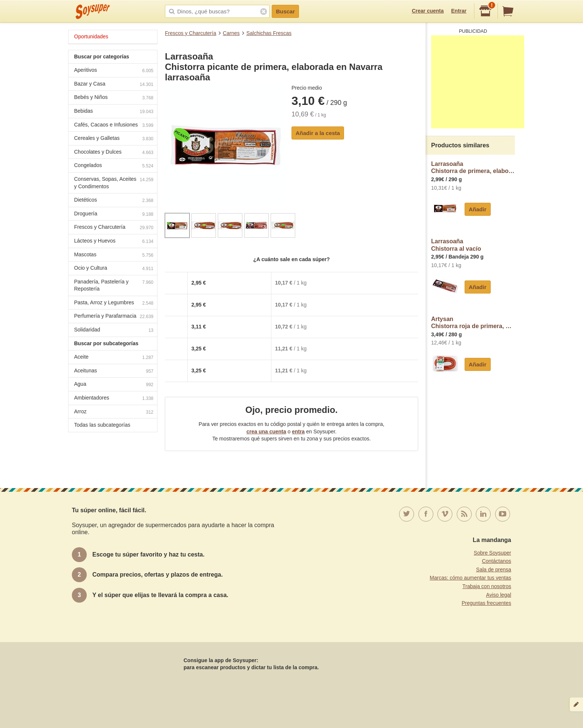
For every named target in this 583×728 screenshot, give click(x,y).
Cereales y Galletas (114, 139)
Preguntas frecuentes (486, 603)
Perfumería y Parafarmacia (114, 317)
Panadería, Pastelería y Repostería (114, 285)
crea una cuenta (266, 432)
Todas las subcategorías (102, 425)
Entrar (459, 11)
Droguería (114, 214)
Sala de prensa (494, 570)
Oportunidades (91, 36)
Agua (114, 385)
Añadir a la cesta (318, 133)
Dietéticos (114, 201)
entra (298, 432)
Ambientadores (114, 399)
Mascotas (114, 255)
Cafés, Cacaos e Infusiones (114, 126)
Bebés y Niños (114, 98)
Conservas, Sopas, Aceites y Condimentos (114, 183)
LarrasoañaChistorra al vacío (456, 245)
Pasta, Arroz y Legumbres (114, 303)
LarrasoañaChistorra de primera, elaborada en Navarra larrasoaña (473, 168)
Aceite (114, 358)
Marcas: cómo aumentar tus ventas (470, 578)
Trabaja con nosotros (487, 586)
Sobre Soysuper (493, 553)
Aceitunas (114, 371)
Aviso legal (499, 595)
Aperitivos (114, 71)
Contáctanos (496, 561)
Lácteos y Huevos (114, 242)
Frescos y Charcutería (191, 33)
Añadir (478, 209)
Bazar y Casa (114, 85)
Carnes (231, 33)
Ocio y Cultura (114, 269)
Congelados (114, 166)
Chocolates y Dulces (114, 153)
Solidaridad (114, 331)
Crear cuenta (428, 11)
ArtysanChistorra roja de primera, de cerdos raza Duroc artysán (473, 323)
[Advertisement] (478, 82)
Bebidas (114, 112)
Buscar (285, 11)
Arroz (114, 412)
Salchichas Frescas (269, 33)
